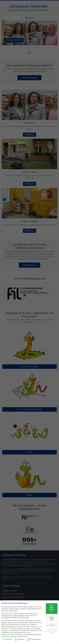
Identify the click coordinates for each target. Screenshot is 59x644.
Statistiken (20, 639)
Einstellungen (6, 637)
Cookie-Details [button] (51, 629)
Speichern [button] (52, 619)
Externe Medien (34, 639)
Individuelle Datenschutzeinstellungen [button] (52, 626)
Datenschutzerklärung (8, 634)
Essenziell (7, 639)
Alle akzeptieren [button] (52, 608)
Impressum (52, 633)
